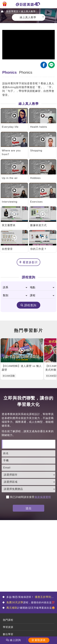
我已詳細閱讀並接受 (28, 497)
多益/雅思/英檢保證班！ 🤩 (28, 597)
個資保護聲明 (43, 497)
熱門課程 (8, 620)
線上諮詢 (15, 640)
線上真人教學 (28, 11)
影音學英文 (12, 11)
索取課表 (40, 640)
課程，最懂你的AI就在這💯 (30, 602)
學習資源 (8, 627)
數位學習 (8, 634)
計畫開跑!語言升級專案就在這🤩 (30, 608)
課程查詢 (30, 305)
